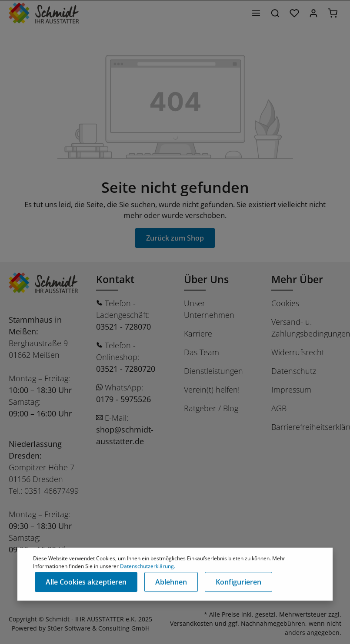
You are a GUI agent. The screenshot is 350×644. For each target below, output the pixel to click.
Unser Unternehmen (209, 309)
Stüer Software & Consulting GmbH (98, 628)
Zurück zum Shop (175, 238)
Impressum (291, 390)
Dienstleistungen (213, 371)
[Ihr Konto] (313, 13)
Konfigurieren (238, 582)
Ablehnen (171, 582)
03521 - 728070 (123, 327)
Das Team (202, 352)
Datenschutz (294, 371)
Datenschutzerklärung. (148, 566)
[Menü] (256, 13)
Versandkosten (192, 623)
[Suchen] (275, 13)
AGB (279, 408)
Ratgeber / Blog (211, 408)
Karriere (198, 334)
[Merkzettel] (294, 13)
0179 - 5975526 (123, 399)
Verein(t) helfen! (212, 390)
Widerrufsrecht (298, 352)
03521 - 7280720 (126, 369)
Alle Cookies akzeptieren (86, 582)
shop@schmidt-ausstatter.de (125, 435)
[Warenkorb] (333, 13)
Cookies (285, 303)
